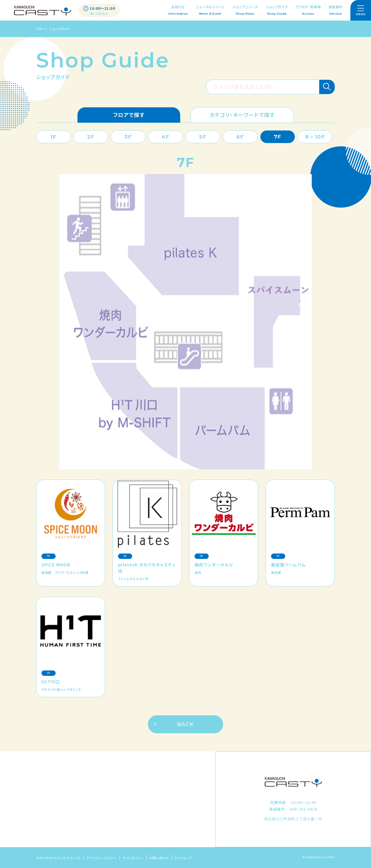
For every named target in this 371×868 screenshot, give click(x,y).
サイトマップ (183, 858)
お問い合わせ (159, 858)
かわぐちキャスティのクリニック (58, 858)
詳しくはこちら (99, 14)
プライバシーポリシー (102, 858)
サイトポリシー (133, 858)
